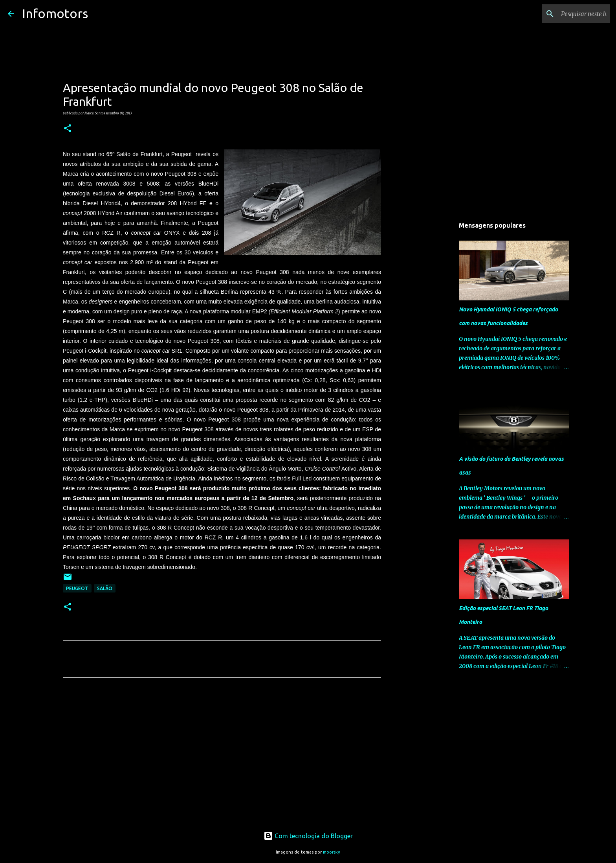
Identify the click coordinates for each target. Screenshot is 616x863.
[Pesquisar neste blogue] (568, 14)
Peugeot (77, 588)
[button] (68, 129)
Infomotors (55, 13)
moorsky (332, 852)
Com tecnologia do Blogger (308, 836)
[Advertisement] (222, 757)
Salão (105, 588)
